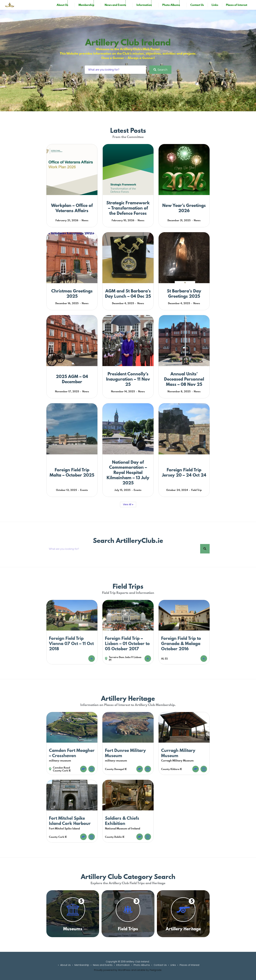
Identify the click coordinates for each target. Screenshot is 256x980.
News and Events (115, 5)
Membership (86, 5)
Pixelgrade (156, 970)
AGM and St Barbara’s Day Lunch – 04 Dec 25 (128, 294)
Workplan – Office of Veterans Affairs (72, 208)
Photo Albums (171, 5)
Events (84, 490)
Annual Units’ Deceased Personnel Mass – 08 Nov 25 (184, 379)
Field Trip (196, 490)
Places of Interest (237, 5)
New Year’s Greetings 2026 (184, 208)
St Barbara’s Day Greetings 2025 (184, 294)
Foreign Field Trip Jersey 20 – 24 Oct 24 (184, 472)
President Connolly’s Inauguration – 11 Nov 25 (128, 379)
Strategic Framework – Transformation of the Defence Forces (128, 208)
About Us (62, 5)
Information (144, 5)
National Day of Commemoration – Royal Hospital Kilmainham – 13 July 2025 (128, 473)
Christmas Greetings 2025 (72, 294)
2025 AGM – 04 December (72, 379)
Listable (141, 970)
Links (215, 5)
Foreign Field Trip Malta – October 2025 (72, 472)
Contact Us (197, 5)
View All (127, 504)
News (85, 220)
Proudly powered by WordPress (112, 970)
